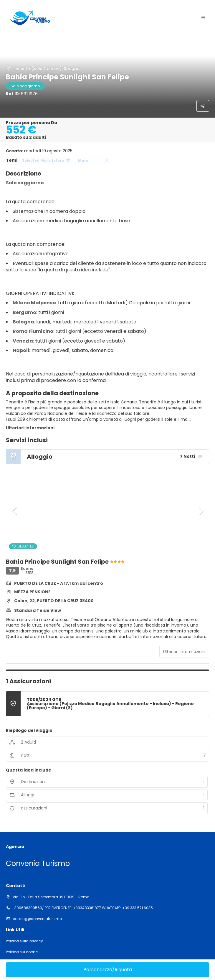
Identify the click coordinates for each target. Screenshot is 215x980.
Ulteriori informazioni (30, 428)
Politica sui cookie (22, 952)
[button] (15, 511)
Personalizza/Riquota (108, 970)
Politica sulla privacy (24, 941)
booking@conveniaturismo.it (38, 919)
